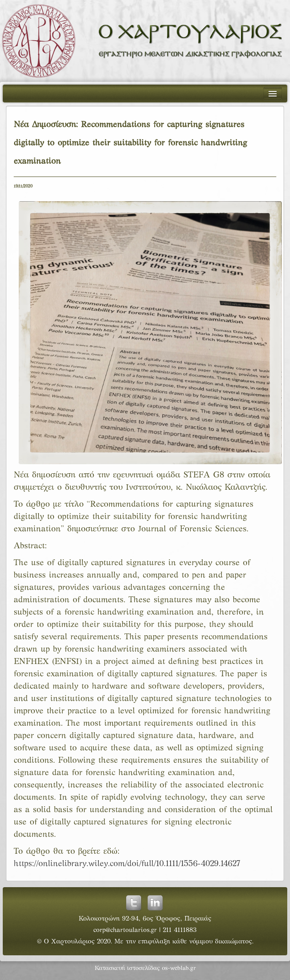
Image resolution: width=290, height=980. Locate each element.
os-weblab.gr (179, 969)
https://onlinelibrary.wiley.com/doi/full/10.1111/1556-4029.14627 (127, 864)
